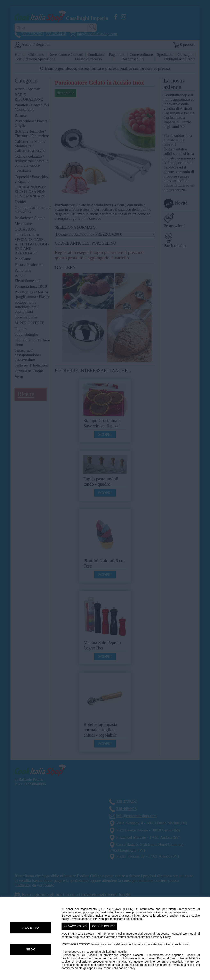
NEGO (31, 949)
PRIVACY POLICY (75, 926)
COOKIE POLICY (103, 926)
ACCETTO (31, 928)
